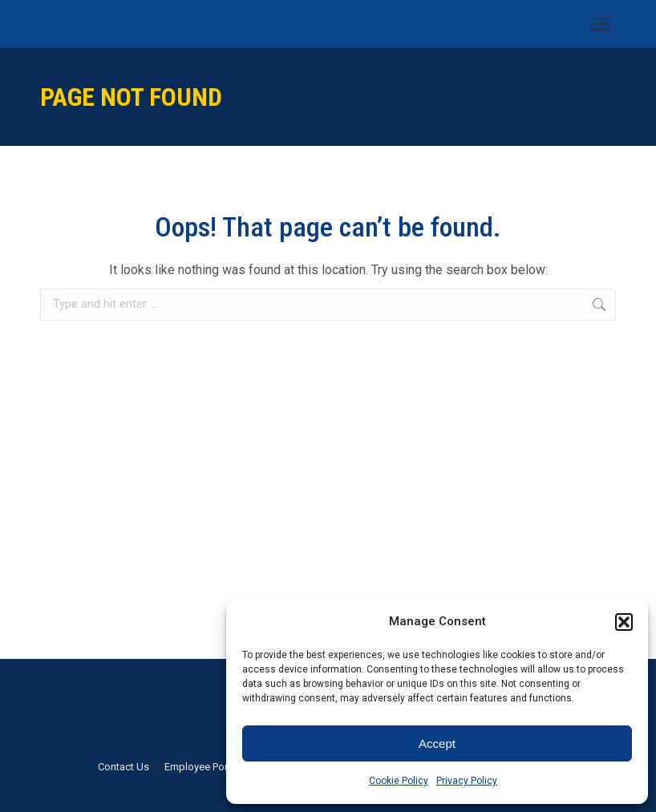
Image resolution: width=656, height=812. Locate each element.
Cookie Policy (399, 781)
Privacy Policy (467, 781)
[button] (624, 622)
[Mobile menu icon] (600, 24)
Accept (437, 743)
